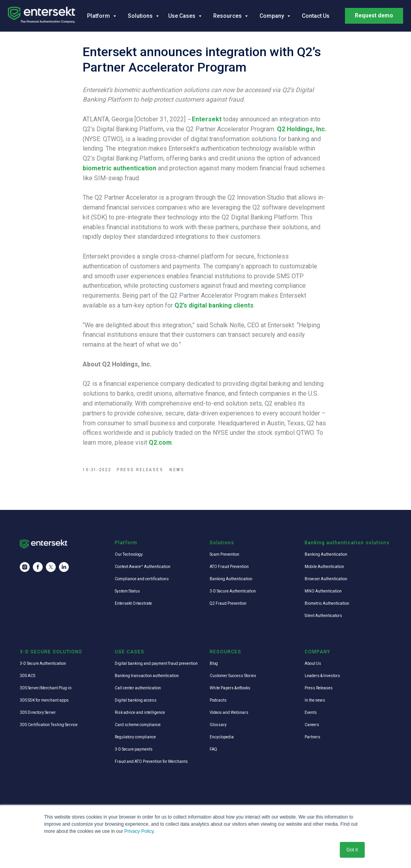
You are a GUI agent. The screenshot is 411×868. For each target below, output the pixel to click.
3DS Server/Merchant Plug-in (46, 689)
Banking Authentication (231, 580)
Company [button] (272, 16)
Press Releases (319, 689)
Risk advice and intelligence (140, 713)
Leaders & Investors (322, 676)
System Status (127, 592)
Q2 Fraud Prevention (228, 604)
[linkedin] (64, 568)
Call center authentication (138, 689)
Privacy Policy (139, 831)
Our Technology (129, 555)
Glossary (218, 726)
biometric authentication (120, 169)
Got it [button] (352, 850)
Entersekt (207, 120)
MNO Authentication (323, 592)
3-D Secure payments (134, 750)
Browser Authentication (326, 580)
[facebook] (38, 568)
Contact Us (316, 16)
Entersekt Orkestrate (133, 604)
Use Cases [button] (182, 16)
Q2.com (161, 443)
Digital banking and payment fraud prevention (156, 664)
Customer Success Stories (233, 676)
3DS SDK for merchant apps (44, 701)
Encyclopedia (222, 738)
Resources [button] (228, 16)
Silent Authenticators (323, 616)
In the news (315, 701)
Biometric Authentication (327, 604)
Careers (312, 726)
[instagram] (25, 568)
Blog (214, 664)
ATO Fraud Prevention (229, 567)
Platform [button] (99, 16)
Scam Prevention (224, 555)
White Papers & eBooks (230, 689)
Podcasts (218, 701)
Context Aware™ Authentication (143, 567)
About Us (313, 664)
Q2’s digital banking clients (214, 306)
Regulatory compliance (135, 738)
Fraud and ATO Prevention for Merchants (151, 762)
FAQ (213, 750)
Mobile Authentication (324, 567)
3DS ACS (27, 676)
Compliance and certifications (142, 580)
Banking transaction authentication (147, 676)
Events (311, 713)
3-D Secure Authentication (233, 592)
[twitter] (51, 568)
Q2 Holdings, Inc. (302, 129)
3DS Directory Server (38, 713)
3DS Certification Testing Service (49, 726)
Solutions (141, 16)
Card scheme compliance (138, 726)
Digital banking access (136, 701)
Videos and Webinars (229, 713)
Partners (313, 738)
